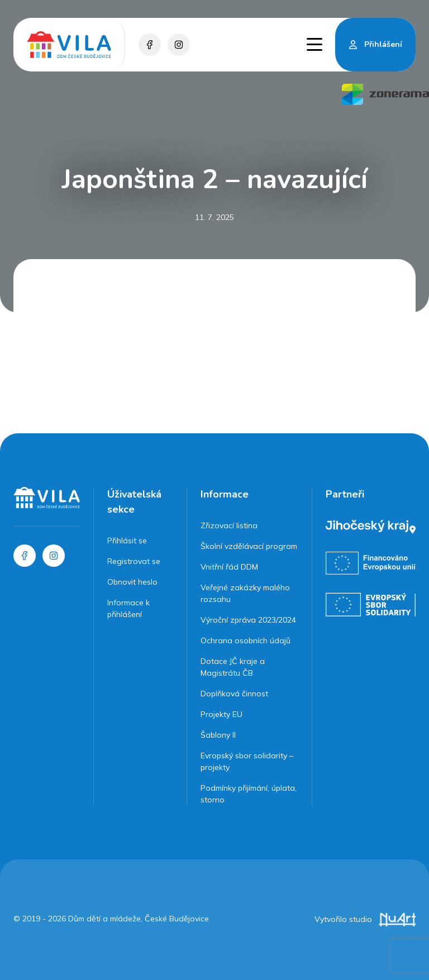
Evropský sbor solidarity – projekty (247, 761)
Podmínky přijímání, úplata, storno (249, 794)
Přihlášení (383, 44)
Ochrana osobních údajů (246, 640)
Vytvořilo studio (365, 919)
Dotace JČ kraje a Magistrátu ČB (233, 667)
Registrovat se (134, 561)
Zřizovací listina (229, 525)
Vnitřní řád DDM (229, 567)
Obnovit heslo (132, 582)
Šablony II (218, 735)
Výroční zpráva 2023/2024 (248, 620)
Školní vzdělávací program (249, 546)
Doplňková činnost (234, 694)
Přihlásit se (127, 541)
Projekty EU (221, 714)
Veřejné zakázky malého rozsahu (245, 593)
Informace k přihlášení (128, 608)
